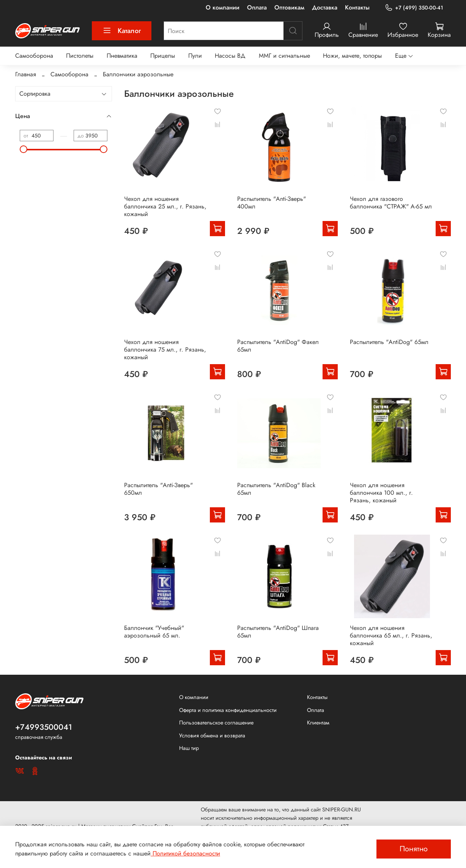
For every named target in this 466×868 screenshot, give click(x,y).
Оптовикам (289, 7)
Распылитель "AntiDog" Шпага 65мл (278, 632)
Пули (195, 56)
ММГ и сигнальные (284, 56)
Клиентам (318, 723)
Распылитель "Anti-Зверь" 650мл (158, 489)
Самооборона (34, 56)
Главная (26, 74)
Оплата (257, 7)
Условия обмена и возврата (212, 735)
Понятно (414, 849)
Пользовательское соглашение (216, 723)
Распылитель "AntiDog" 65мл (389, 342)
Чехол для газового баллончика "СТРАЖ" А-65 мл (391, 203)
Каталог (122, 31)
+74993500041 (44, 727)
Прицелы (163, 56)
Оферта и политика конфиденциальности (228, 710)
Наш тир (189, 748)
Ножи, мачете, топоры (352, 56)
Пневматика (122, 56)
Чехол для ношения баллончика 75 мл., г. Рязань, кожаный (165, 350)
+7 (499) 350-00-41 (414, 8)
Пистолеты (80, 56)
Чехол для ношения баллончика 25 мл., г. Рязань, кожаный (165, 206)
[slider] (24, 149)
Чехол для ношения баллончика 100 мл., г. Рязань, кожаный (381, 493)
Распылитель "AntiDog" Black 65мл (276, 489)
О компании (223, 7)
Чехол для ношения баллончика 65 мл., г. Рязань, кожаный (391, 635)
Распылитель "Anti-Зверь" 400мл (272, 203)
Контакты (357, 7)
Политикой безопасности (185, 853)
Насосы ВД (230, 56)
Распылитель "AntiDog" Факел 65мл (278, 346)
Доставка (325, 7)
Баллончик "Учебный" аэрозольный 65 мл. (154, 632)
